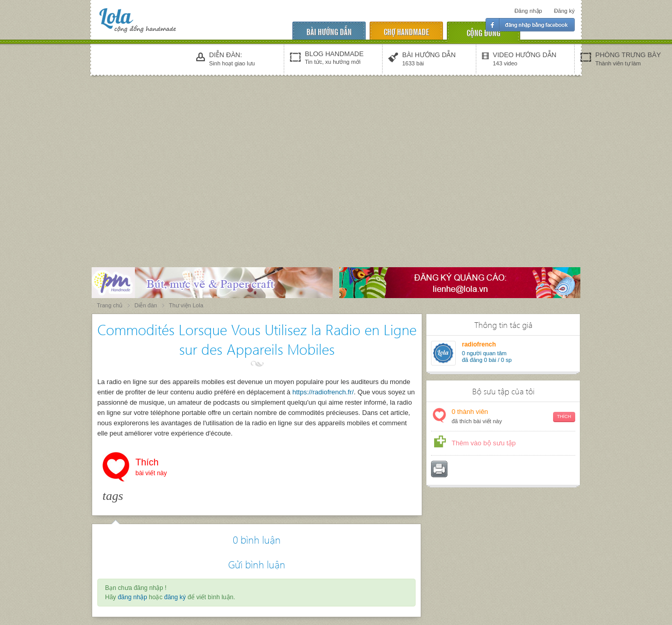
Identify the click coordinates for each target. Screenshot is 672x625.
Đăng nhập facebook (530, 25)
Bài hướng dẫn (329, 31)
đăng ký (175, 597)
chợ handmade (406, 31)
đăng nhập (133, 597)
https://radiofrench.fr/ (323, 392)
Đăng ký (564, 11)
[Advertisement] (336, 155)
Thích (151, 468)
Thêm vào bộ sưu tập (484, 443)
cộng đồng (484, 32)
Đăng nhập (528, 11)
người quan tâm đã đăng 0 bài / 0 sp (487, 357)
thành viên (513, 417)
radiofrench (479, 344)
